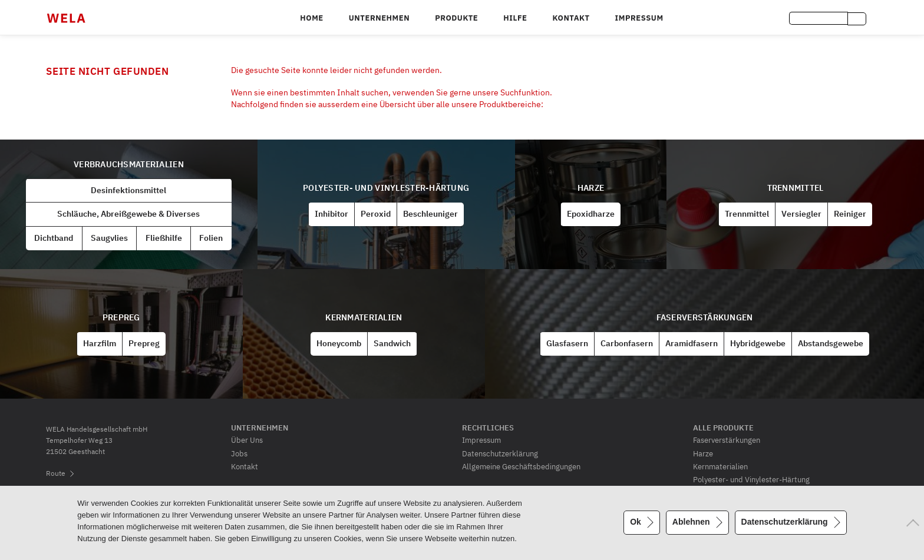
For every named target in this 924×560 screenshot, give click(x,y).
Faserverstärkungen (705, 317)
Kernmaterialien (364, 317)
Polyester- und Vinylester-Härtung (386, 188)
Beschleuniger (430, 214)
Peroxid (376, 214)
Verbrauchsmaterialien (129, 164)
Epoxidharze (591, 214)
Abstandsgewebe (831, 343)
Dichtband (54, 238)
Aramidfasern (692, 343)
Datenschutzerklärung (500, 453)
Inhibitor (331, 214)
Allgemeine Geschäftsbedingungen (521, 466)
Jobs (239, 453)
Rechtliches (488, 428)
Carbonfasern (627, 343)
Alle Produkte (723, 428)
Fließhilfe (164, 238)
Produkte (456, 18)
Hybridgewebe (758, 343)
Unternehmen (379, 18)
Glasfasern (567, 343)
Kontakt (571, 18)
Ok (636, 522)
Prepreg (121, 317)
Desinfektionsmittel (128, 190)
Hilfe (515, 18)
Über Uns (247, 440)
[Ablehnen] (909, 523)
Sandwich (392, 343)
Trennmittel (796, 188)
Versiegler (801, 214)
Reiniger (850, 214)
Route (56, 473)
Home (311, 18)
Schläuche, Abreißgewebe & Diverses (128, 214)
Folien (211, 238)
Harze (591, 188)
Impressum (639, 18)
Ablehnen (691, 522)
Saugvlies (109, 238)
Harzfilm (100, 343)
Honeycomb (339, 343)
